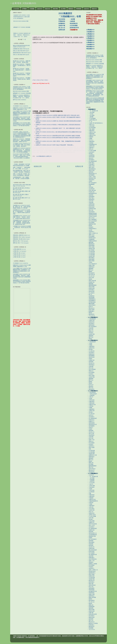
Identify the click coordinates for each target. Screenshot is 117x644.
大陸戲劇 (32, 9)
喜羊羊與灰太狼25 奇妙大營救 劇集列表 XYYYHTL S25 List (22, 185)
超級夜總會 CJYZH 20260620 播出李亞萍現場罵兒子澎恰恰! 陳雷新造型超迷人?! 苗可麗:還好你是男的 (22, 124)
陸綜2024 (48, 9)
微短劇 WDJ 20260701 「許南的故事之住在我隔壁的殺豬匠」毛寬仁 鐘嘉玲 (22, 75)
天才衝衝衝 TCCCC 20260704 (21, 106)
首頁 (58, 166)
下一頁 (24, 39)
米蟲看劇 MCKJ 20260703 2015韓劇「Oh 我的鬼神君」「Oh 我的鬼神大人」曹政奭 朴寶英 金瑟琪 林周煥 (22, 212)
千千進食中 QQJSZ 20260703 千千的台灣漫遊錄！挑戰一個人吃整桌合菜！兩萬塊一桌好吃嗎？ (22, 145)
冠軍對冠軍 (62, 30)
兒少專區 (63, 9)
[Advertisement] (46, 22)
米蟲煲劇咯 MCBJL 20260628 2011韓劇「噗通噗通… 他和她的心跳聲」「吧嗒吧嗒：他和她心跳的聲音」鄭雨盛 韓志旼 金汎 (22, 222)
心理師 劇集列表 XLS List (19, 249)
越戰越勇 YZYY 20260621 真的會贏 (22, 93)
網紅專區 (55, 9)
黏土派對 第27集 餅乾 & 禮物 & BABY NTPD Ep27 (21, 195)
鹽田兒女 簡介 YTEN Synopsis (21, 241)
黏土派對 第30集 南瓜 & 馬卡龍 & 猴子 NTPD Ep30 (21, 189)
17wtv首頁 (16, 9)
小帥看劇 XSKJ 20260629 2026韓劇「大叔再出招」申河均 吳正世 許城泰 (22, 228)
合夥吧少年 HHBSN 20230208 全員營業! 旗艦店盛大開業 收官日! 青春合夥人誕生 (58, 115)
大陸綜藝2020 (90, 45)
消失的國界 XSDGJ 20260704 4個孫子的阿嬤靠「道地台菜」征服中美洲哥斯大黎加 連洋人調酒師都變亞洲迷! (22, 119)
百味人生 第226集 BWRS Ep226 (21, 55)
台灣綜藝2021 (90, 38)
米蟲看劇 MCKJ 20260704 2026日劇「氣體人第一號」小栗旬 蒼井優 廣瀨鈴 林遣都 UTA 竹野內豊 (22, 207)
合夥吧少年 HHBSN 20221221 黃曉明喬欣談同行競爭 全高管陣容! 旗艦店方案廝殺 (58, 136)
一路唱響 (72, 19)
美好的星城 (62, 19)
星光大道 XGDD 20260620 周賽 (21, 91)
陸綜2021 (94, 9)
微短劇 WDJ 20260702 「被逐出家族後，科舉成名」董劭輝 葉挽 (22, 62)
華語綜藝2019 (90, 47)
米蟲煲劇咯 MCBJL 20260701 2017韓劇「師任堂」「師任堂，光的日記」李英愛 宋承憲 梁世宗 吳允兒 (22, 217)
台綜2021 (86, 9)
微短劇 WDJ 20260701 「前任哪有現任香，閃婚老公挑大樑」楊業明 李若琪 (22, 79)
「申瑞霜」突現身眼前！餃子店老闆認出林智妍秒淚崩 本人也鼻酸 (22, 165)
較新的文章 (38, 166)
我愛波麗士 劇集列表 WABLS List (21, 235)
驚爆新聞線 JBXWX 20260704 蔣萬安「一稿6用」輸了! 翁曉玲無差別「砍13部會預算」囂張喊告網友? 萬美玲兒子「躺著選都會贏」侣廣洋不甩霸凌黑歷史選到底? (95, 93)
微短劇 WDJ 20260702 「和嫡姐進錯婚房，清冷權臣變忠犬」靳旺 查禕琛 (22, 65)
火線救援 (72, 21)
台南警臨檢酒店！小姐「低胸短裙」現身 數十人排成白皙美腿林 (21, 178)
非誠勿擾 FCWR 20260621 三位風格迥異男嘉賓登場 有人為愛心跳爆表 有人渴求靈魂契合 (22, 88)
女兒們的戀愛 (74, 26)
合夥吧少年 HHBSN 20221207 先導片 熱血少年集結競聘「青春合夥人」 (55, 145)
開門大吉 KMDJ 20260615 (19, 100)
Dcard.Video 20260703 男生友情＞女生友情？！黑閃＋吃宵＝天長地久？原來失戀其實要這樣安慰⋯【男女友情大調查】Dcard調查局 (22, 156)
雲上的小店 (62, 28)
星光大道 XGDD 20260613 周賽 (94, 62)
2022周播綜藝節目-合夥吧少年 (44, 156)
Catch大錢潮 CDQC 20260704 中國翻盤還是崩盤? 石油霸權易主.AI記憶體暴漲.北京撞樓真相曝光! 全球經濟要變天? (22, 113)
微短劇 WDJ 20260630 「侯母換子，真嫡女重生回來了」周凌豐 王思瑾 (22, 70)
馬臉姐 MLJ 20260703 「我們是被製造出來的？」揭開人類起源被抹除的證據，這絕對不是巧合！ (22, 140)
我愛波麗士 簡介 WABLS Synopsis (22, 237)
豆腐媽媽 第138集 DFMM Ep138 (21, 49)
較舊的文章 (79, 166)
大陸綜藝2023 (90, 32)
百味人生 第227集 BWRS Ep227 (21, 51)
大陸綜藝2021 (90, 40)
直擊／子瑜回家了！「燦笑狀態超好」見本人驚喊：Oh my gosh (22, 168)
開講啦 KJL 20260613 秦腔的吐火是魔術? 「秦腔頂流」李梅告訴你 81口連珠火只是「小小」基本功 (21, 97)
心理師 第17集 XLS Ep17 (19, 253)
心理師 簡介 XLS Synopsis (20, 251)
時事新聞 (79, 9)
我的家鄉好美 (74, 23)
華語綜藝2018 (90, 49)
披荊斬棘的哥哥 (74, 28)
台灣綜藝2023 (90, 30)
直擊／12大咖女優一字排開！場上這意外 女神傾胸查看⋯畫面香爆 (22, 175)
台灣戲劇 (24, 9)
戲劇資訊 (71, 9)
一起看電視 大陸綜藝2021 (23, 3)
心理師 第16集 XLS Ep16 (19, 255)
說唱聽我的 (62, 23)
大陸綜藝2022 (90, 36)
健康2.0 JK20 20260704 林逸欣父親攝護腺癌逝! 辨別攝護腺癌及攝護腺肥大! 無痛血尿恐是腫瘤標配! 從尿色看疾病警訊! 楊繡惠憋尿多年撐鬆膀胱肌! (95, 101)
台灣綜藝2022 (90, 34)
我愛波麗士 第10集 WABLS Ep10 (21, 239)
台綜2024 (40, 9)
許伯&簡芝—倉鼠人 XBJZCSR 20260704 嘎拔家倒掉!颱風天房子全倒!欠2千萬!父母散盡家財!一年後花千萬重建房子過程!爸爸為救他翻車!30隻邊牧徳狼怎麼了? (22, 134)
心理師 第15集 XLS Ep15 (19, 257)
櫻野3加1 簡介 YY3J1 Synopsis (21, 243)
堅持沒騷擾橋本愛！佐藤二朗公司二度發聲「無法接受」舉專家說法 (22, 171)
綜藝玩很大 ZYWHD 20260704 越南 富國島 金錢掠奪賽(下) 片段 (22, 109)
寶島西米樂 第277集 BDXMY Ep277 (22, 53)
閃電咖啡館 (62, 21)
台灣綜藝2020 (90, 42)
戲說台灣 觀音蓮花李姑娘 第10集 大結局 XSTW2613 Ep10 (21, 46)
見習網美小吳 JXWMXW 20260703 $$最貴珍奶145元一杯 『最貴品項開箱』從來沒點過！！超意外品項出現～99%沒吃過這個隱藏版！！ (22, 150)
